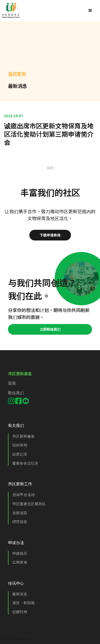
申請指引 (20, 553)
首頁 (12, 383)
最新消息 (20, 594)
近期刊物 (20, 612)
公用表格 (20, 562)
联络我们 (16, 393)
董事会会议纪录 (25, 463)
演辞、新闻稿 (23, 603)
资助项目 (20, 513)
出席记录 (20, 454)
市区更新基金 (23, 436)
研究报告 (20, 521)
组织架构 (20, 445)
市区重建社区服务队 (29, 504)
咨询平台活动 (23, 495)
